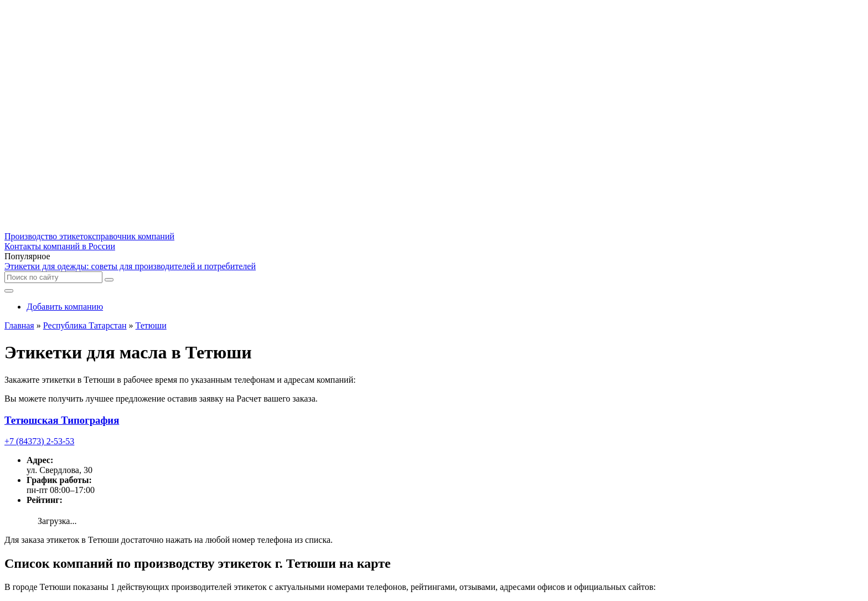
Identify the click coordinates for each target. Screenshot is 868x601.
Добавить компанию (65, 307)
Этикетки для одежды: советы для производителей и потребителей (130, 266)
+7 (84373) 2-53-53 (39, 441)
